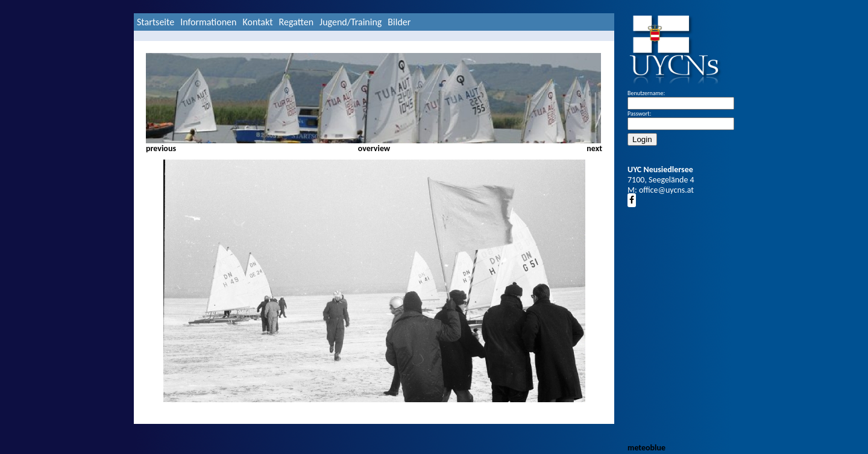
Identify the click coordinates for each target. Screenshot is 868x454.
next (594, 148)
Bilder (399, 22)
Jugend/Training (351, 22)
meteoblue (646, 448)
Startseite (156, 22)
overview (374, 148)
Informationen (208, 22)
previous (161, 148)
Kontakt (257, 22)
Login (642, 139)
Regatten (296, 22)
